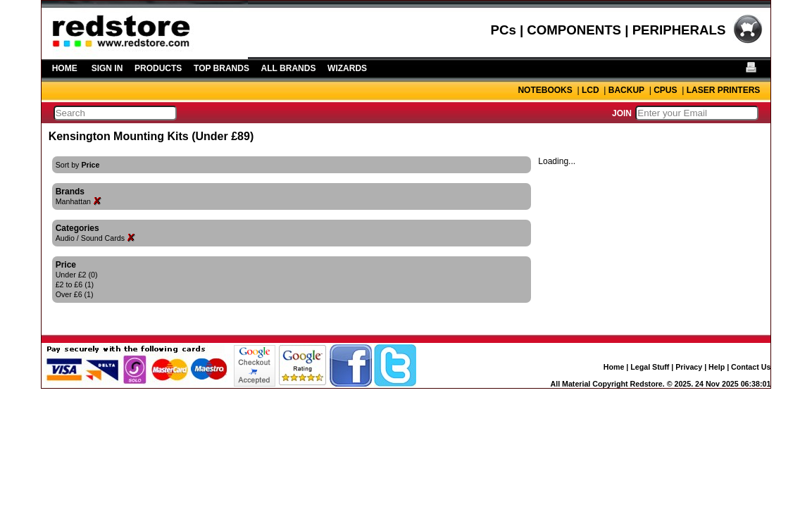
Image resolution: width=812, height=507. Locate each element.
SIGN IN (107, 68)
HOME (65, 68)
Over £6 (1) (75, 294)
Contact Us (751, 367)
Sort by (78, 165)
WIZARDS (347, 68)
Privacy (689, 367)
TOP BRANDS (221, 68)
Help (717, 367)
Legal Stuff (650, 367)
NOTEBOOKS (545, 90)
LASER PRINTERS (724, 90)
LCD (591, 90)
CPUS (665, 90)
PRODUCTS (158, 68)
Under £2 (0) (77, 275)
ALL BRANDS (289, 68)
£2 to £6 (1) (75, 284)
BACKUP (626, 90)
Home (614, 367)
